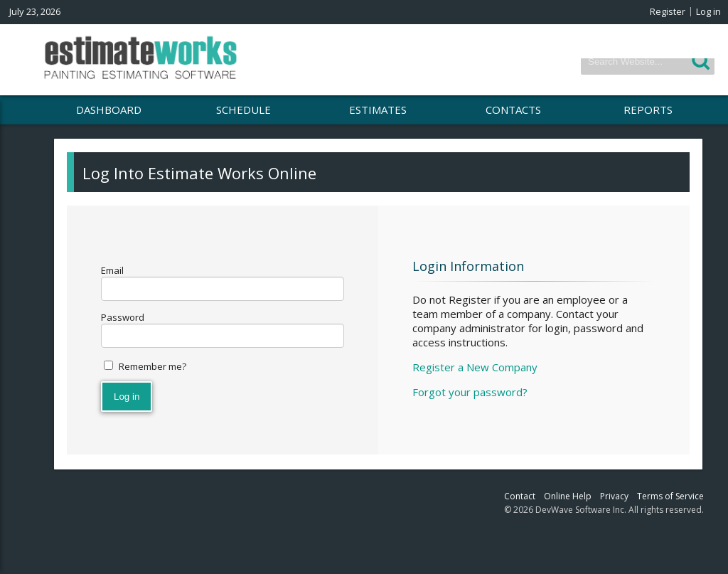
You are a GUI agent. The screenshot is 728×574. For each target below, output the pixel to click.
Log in (708, 11)
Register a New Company (475, 367)
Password (123, 317)
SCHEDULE (243, 110)
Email (112, 270)
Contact (520, 496)
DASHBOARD (109, 110)
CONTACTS (513, 110)
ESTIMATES (378, 110)
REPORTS (648, 110)
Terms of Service (670, 496)
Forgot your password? (470, 392)
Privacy (614, 496)
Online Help (568, 496)
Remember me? (152, 366)
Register (668, 11)
